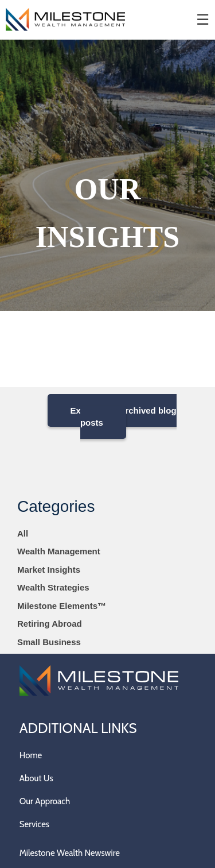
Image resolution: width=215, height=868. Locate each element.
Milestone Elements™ (62, 606)
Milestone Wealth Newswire (70, 853)
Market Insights (49, 570)
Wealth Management (59, 551)
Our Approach (45, 801)
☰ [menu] (203, 20)
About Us (36, 778)
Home (31, 755)
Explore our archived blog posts (124, 416)
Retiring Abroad (50, 624)
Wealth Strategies (53, 587)
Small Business (49, 642)
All (23, 533)
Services (34, 824)
